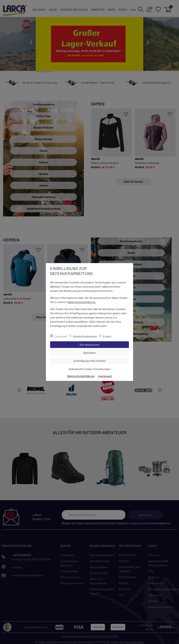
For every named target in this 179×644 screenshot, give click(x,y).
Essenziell (61, 336)
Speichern (106, 352)
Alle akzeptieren (104, 344)
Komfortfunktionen (85, 336)
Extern (107, 336)
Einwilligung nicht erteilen (97, 360)
